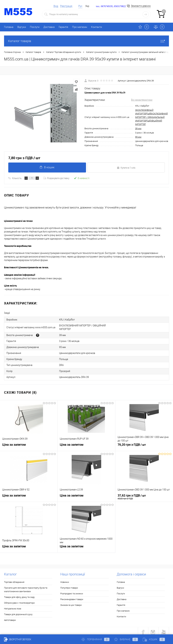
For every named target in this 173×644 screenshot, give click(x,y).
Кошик (154, 639)
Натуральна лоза (13, 606)
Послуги (35, 27)
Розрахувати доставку (56, 178)
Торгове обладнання (14, 580)
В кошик (47, 167)
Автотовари (10, 618)
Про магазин (80, 27)
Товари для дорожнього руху (18, 612)
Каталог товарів (86, 41)
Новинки (65, 580)
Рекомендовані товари (72, 597)
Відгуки (22, 27)
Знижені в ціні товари (71, 603)
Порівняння (95, 639)
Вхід (56, 6)
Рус (80, 6)
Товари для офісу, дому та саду (19, 595)
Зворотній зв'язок (18, 639)
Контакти (96, 27)
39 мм (138, 128)
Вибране (126, 639)
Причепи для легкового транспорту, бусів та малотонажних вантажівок (26, 587)
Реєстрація (66, 6)
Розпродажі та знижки (72, 591)
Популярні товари (69, 585)
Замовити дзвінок (141, 6)
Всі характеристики (142, 100)
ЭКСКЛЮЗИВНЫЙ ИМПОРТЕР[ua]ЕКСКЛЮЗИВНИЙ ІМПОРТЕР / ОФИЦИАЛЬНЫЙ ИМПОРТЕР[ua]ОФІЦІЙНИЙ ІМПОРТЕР (151, 117)
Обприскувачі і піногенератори (19, 600)
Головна (9, 27)
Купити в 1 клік (126, 168)
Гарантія (63, 27)
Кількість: (17, 178)
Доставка (49, 27)
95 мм (138, 137)
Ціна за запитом (14, 442)
